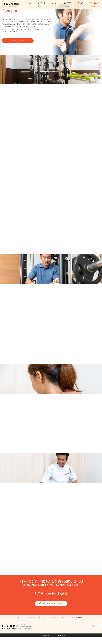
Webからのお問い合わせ (53, 610)
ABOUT (42, 4)
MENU (55, 4)
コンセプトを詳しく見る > (23, 47)
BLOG (80, 4)
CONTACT (94, 4)
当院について (32, 624)
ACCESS (68, 4)
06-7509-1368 (52, 600)
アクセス (57, 624)
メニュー (45, 624)
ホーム (20, 624)
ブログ (68, 624)
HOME (29, 4)
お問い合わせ (80, 624)
